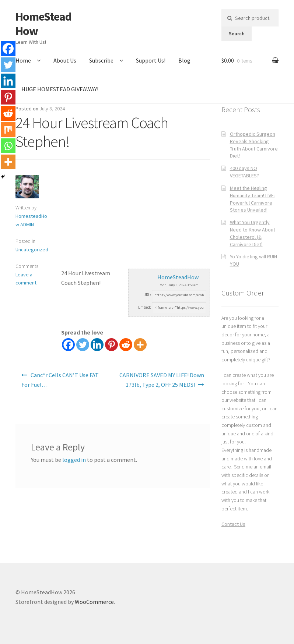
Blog (184, 60)
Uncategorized (32, 250)
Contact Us (233, 524)
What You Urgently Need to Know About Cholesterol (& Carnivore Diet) (253, 233)
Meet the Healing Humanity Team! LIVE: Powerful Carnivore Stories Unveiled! (252, 199)
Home (23, 60)
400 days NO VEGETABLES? (244, 172)
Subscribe (101, 60)
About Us (65, 60)
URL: (147, 295)
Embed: (145, 307)
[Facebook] (68, 345)
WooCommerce (94, 602)
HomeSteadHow (43, 24)
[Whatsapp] (8, 146)
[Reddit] (126, 345)
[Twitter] (83, 345)
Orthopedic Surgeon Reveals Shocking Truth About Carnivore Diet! (254, 145)
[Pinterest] (111, 345)
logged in (74, 460)
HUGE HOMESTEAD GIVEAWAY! (60, 89)
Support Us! (151, 60)
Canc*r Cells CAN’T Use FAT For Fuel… (60, 380)
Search (237, 33)
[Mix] (8, 130)
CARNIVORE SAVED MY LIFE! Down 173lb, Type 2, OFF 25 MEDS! (162, 380)
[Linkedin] (97, 345)
